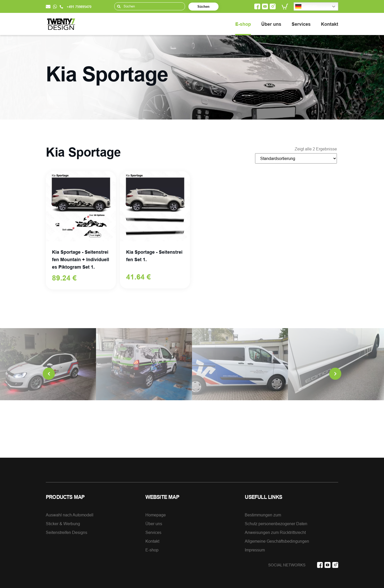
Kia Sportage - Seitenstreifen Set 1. (154, 256)
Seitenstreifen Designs (67, 532)
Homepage (156, 515)
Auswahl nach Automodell (70, 515)
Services (301, 24)
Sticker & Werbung (63, 524)
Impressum (255, 550)
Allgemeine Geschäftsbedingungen (277, 541)
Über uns (271, 24)
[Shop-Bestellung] (296, 158)
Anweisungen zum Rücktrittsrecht (275, 532)
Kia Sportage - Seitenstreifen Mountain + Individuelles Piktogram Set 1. (81, 259)
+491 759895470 (76, 7)
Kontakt (330, 24)
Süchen (203, 6)
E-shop (243, 24)
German (306, 6)
